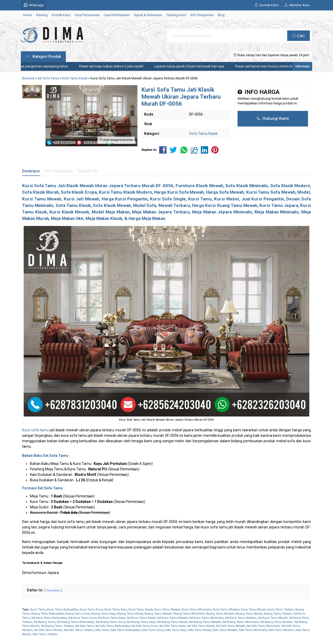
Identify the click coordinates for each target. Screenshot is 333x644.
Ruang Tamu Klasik (130, 614)
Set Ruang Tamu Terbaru (57, 626)
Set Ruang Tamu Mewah (205, 622)
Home (27, 15)
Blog (221, 15)
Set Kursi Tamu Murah (273, 618)
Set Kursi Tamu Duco (82, 618)
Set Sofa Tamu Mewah (231, 626)
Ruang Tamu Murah (249, 614)
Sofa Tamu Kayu (176, 630)
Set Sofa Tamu (84, 626)
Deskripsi (31, 171)
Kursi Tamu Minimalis (197, 610)
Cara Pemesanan (87, 15)
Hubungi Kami (273, 118)
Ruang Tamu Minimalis (189, 614)
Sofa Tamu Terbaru (45, 634)
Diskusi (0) (88, 171)
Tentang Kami (176, 15)
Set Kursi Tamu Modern (241, 618)
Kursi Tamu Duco (91, 610)
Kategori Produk (43, 56)
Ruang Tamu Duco (78, 614)
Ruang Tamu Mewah (158, 614)
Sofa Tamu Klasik (203, 134)
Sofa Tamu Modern (281, 630)
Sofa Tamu (102, 630)
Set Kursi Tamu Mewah (172, 618)
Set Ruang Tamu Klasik (172, 622)
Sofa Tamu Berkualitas (126, 630)
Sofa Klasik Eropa (79, 192)
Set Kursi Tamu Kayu (112, 618)
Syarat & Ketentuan (148, 15)
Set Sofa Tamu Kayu (172, 626)
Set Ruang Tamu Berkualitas (75, 622)
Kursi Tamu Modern (226, 610)
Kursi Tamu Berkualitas (63, 610)
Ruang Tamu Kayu (104, 614)
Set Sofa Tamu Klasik (201, 626)
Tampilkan (53, 591)
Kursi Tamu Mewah (167, 610)
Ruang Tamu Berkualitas (48, 614)
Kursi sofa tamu (35, 430)
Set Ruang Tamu (44, 622)
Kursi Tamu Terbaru (281, 610)
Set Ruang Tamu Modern (276, 622)
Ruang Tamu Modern (220, 614)
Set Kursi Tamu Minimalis (206, 618)
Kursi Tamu (38, 610)
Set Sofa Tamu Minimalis (263, 626)
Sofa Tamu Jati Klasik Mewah (64, 186)
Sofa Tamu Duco (153, 630)
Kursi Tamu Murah (254, 610)
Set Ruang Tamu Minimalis (241, 622)
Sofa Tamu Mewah (225, 630)
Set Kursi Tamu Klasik (141, 618)
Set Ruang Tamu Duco (110, 622)
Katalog (42, 15)
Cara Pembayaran (117, 15)
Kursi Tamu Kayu (116, 610)
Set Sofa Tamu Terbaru (79, 630)
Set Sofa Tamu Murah (48, 630)
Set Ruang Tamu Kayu (141, 622)
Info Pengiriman (202, 15)
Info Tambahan (59, 171)
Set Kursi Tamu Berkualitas (49, 618)
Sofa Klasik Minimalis (247, 186)
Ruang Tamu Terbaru (278, 614)
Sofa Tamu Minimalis (253, 630)
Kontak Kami (61, 15)
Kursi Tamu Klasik (141, 610)
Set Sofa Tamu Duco (145, 626)
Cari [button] (299, 36)
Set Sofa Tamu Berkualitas (113, 626)
